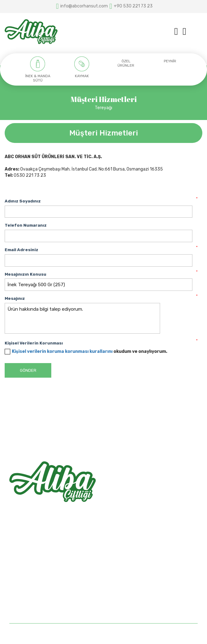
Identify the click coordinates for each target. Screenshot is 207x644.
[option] (38, 69)
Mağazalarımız (24, 587)
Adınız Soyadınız (23, 201)
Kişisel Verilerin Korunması (34, 343)
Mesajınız (15, 298)
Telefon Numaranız (26, 225)
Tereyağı (103, 108)
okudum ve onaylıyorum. (90, 351)
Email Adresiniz (21, 250)
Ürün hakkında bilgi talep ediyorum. (82, 318)
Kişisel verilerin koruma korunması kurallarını (62, 351)
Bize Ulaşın (20, 598)
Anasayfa (19, 565)
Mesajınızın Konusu (25, 274)
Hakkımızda (21, 576)
